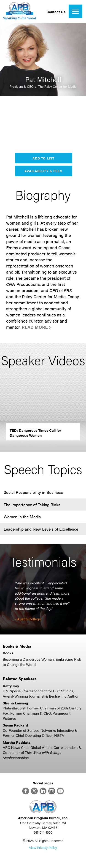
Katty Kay (11, 686)
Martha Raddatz (17, 742)
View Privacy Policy (43, 847)
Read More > (37, 327)
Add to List (43, 158)
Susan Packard (15, 725)
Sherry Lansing (15, 703)
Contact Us (56, 12)
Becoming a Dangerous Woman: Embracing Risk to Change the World (42, 662)
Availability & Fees (43, 171)
